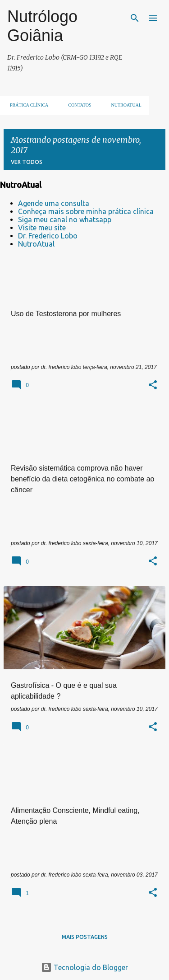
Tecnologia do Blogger (84, 967)
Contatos (77, 105)
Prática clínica (26, 105)
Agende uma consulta (54, 203)
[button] (153, 386)
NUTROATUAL (124, 105)
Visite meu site (42, 228)
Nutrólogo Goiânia (42, 26)
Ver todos (27, 162)
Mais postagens (85, 937)
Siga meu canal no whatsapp (65, 219)
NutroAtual (36, 244)
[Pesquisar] (135, 18)
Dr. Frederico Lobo (48, 236)
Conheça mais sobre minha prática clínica (86, 211)
